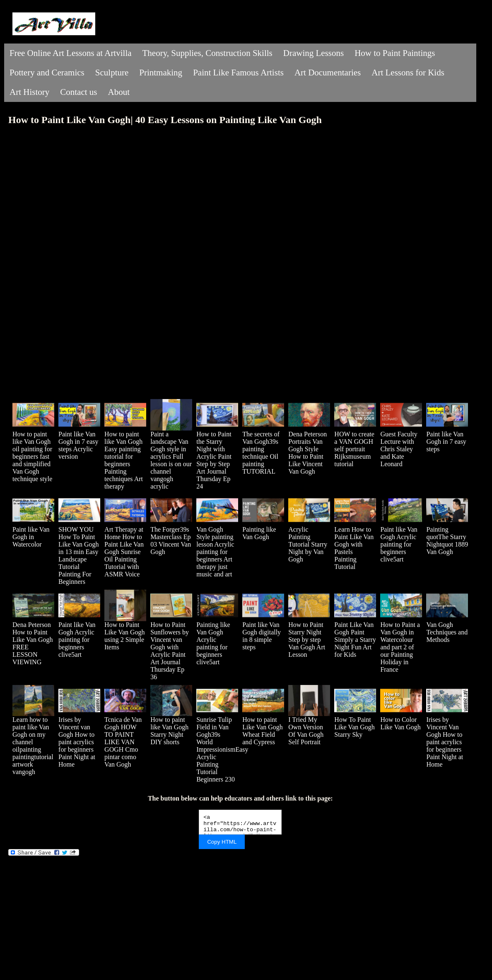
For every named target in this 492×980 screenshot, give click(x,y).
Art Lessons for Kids (408, 73)
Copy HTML (222, 842)
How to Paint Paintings (395, 53)
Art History (29, 92)
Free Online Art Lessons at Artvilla (71, 53)
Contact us (78, 92)
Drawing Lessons (314, 53)
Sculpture (112, 73)
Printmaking (161, 73)
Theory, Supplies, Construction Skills (207, 53)
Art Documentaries (328, 73)
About (119, 92)
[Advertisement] (240, 914)
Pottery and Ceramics (47, 73)
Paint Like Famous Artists (238, 73)
